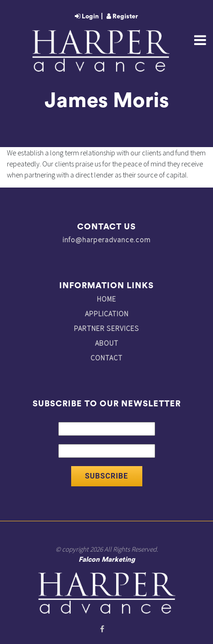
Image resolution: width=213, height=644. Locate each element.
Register (122, 17)
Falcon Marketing (107, 560)
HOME (106, 299)
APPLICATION (107, 313)
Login (87, 17)
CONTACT (106, 358)
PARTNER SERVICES (106, 328)
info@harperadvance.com (106, 239)
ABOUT (107, 343)
